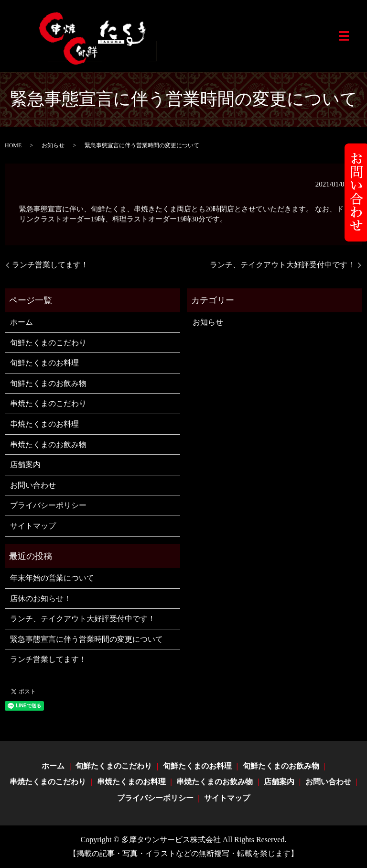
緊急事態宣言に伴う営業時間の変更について (86, 639)
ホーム (22, 322)
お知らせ (53, 145)
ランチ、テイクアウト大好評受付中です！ (282, 265)
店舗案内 (25, 465)
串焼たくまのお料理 (44, 424)
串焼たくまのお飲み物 (48, 445)
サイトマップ (33, 526)
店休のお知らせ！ (41, 599)
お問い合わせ (33, 485)
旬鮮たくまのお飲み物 (48, 383)
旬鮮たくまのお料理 (44, 363)
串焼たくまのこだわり (48, 403)
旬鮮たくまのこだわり (48, 343)
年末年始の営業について (52, 578)
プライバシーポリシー (48, 505)
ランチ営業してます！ (50, 265)
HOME (13, 145)
